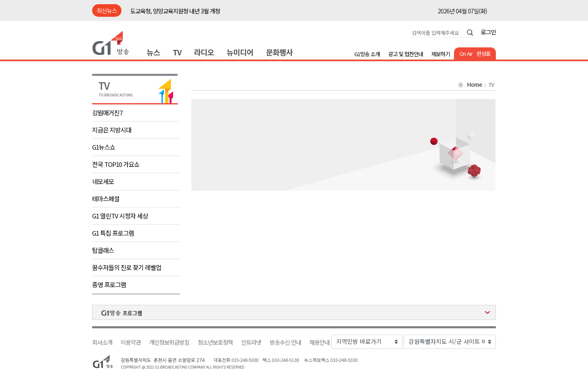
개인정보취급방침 (169, 342)
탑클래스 (103, 250)
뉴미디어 (240, 52)
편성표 (484, 53)
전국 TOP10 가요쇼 (116, 164)
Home (475, 85)
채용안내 (320, 342)
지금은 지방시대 (112, 130)
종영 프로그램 (109, 285)
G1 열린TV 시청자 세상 (120, 216)
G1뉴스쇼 (104, 147)
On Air (466, 53)
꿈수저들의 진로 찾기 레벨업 (127, 267)
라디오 (204, 52)
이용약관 (131, 342)
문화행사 (279, 52)
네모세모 (103, 181)
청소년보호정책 (215, 342)
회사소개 (102, 342)
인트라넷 (251, 342)
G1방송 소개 (367, 54)
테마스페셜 (106, 199)
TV (177, 52)
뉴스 (153, 52)
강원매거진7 (107, 113)
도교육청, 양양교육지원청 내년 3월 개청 (175, 11)
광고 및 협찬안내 (406, 54)
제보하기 (441, 54)
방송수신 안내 (285, 342)
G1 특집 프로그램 (113, 233)
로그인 (488, 32)
